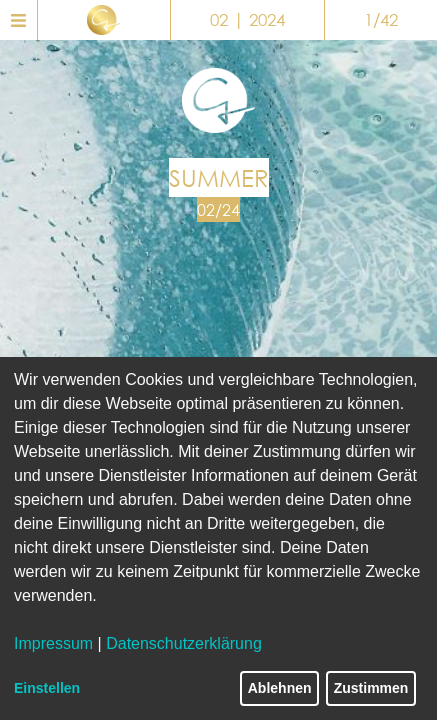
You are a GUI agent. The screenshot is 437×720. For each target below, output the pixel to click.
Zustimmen (371, 688)
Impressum (53, 643)
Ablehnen (280, 688)
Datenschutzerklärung (184, 643)
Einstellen (47, 688)
